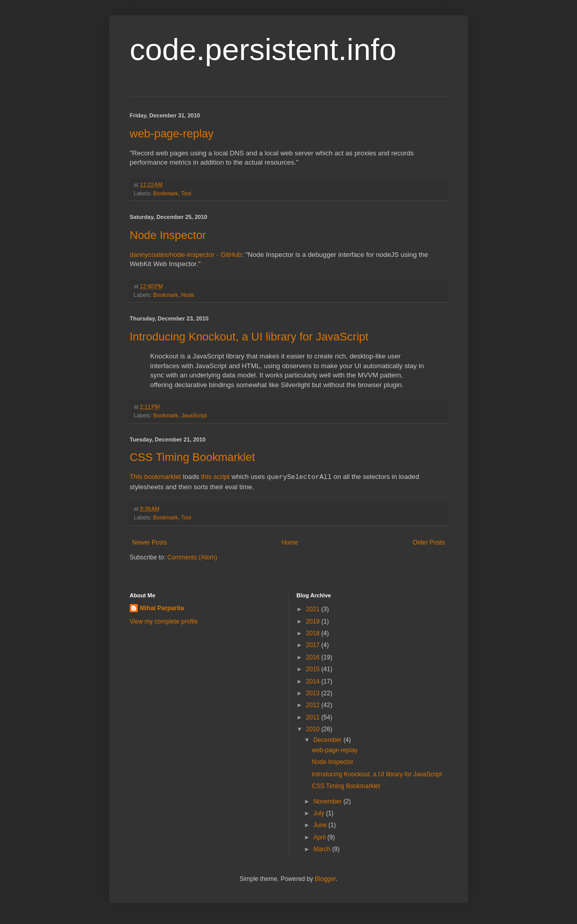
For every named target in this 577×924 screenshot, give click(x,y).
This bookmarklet (155, 477)
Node (188, 295)
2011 (314, 717)
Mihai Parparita (162, 608)
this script (215, 477)
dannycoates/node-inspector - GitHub (186, 255)
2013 (314, 693)
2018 (314, 633)
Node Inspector (168, 235)
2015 (314, 669)
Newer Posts (150, 543)
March (323, 849)
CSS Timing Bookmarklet (192, 457)
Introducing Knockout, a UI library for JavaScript (249, 337)
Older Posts (429, 543)
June (321, 825)
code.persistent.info (263, 49)
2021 (314, 609)
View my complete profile (164, 621)
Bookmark (166, 193)
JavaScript (194, 415)
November (328, 801)
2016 (314, 657)
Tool (186, 193)
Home (290, 543)
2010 (314, 729)
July (320, 813)
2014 (314, 681)
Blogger (325, 879)
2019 (314, 621)
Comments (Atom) (192, 557)
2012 (314, 705)
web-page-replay (172, 134)
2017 (314, 645)
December (328, 740)
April (320, 837)
